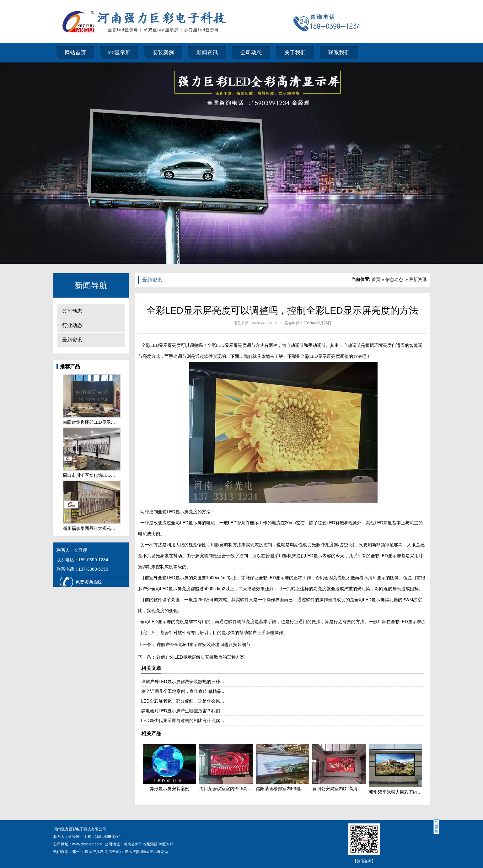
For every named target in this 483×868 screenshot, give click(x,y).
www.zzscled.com (267, 323)
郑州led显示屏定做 (153, 852)
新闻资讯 (207, 53)
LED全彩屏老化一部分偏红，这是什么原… (183, 701)
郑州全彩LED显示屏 (311, 356)
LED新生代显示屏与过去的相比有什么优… (183, 720)
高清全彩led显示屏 (120, 852)
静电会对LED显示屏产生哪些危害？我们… (183, 711)
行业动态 (72, 325)
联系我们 (339, 53)
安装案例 (163, 53)
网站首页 (75, 53)
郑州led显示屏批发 (88, 852)
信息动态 (394, 279)
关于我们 (295, 53)
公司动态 (251, 53)
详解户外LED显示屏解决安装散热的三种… (183, 682)
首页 (376, 279)
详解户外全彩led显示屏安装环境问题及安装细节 (203, 644)
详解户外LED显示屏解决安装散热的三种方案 (200, 657)
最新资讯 (72, 340)
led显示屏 (119, 53)
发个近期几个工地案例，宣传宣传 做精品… (184, 691)
